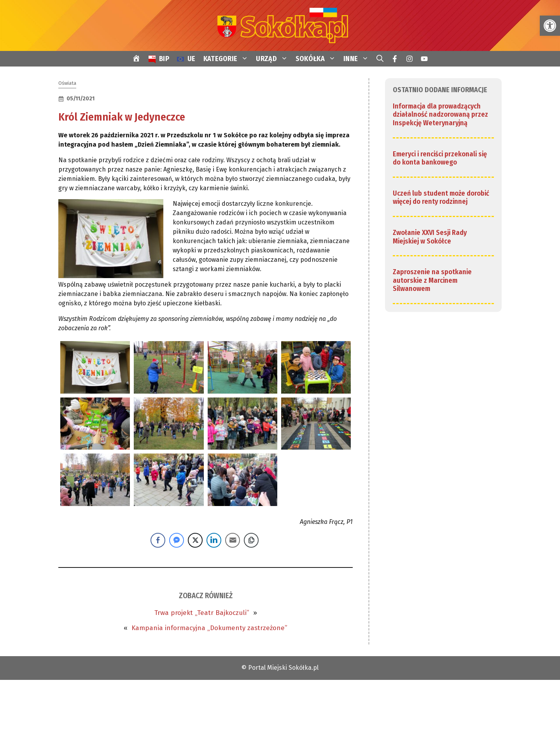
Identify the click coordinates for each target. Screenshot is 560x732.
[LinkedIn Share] (214, 540)
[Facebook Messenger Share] (177, 540)
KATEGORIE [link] (228, 59)
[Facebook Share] (158, 540)
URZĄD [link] (274, 59)
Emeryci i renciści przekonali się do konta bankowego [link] (440, 158)
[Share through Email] (233, 540)
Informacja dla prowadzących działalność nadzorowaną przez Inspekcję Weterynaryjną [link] (440, 115)
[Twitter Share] (195, 540)
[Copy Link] (251, 540)
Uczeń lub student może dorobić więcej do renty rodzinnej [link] (441, 198)
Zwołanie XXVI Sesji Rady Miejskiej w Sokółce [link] (430, 237)
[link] (550, 26)
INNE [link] (358, 59)
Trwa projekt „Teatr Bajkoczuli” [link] (202, 613)
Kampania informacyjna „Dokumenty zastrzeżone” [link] (209, 628)
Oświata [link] (67, 83)
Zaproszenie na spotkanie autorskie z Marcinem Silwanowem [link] (432, 280)
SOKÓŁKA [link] (318, 59)
